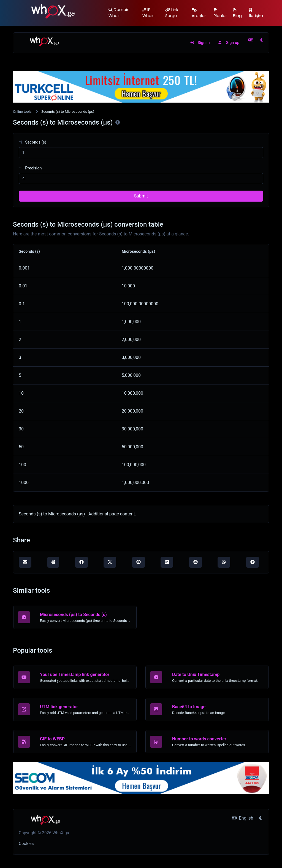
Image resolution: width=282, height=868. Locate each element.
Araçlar (199, 13)
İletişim (256, 13)
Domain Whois (119, 13)
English (242, 818)
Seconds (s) (32, 142)
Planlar (220, 13)
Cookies (26, 844)
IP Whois (148, 13)
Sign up (229, 43)
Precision (30, 168)
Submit (141, 196)
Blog (237, 13)
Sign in (200, 43)
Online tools (22, 112)
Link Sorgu (172, 13)
